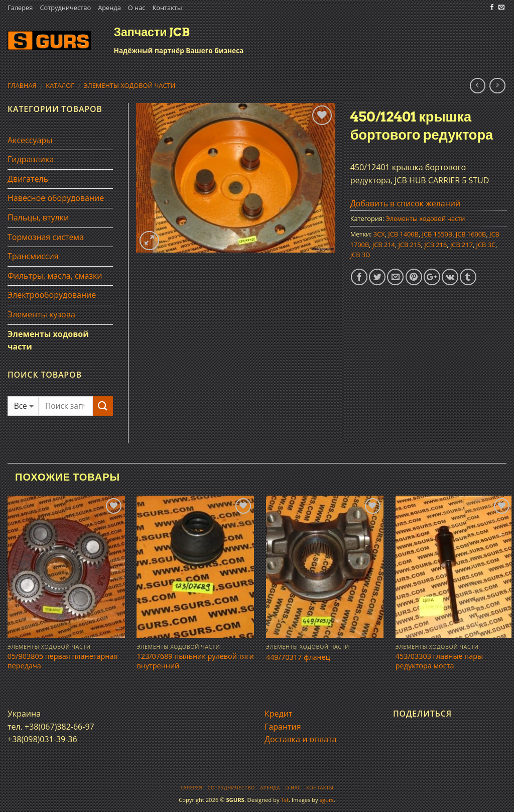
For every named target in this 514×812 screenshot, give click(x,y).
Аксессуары (30, 140)
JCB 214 (384, 245)
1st (285, 800)
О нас (137, 8)
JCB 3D (360, 255)
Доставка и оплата (301, 739)
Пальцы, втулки (38, 217)
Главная (22, 85)
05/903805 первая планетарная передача (63, 661)
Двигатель (28, 179)
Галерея (20, 8)
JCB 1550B (437, 234)
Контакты (167, 8)
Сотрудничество (65, 8)
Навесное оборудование (56, 198)
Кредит (278, 714)
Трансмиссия (33, 256)
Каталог (60, 85)
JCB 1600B (471, 234)
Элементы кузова (41, 314)
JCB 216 (435, 245)
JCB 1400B (403, 234)
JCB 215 (410, 245)
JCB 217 (462, 245)
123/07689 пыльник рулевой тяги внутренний (195, 661)
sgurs (327, 800)
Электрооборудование (52, 295)
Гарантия (283, 727)
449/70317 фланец (298, 657)
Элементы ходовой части (130, 85)
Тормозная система (46, 237)
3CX (379, 234)
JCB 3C (486, 245)
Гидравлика (31, 159)
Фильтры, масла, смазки (55, 276)
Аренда (109, 8)
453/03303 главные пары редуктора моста (439, 661)
